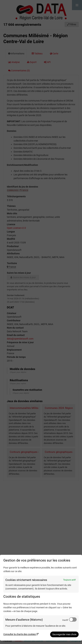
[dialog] (41, 598)
